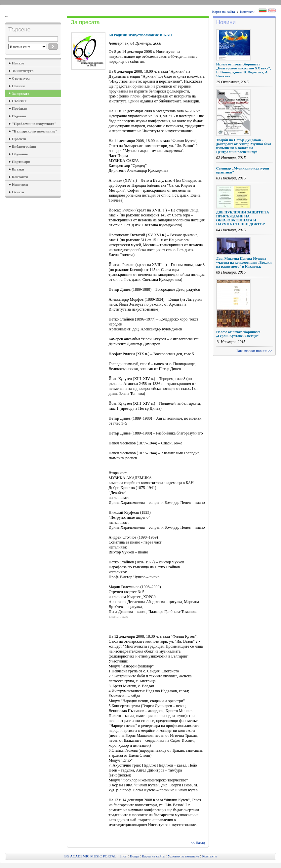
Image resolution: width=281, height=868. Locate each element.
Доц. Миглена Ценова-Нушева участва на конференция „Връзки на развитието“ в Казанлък (244, 262)
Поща (134, 856)
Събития (19, 101)
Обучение (20, 154)
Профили (20, 108)
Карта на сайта (224, 12)
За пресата (21, 94)
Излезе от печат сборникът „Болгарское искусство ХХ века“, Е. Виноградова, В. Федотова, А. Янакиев (244, 70)
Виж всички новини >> (254, 351)
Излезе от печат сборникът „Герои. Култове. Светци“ (238, 334)
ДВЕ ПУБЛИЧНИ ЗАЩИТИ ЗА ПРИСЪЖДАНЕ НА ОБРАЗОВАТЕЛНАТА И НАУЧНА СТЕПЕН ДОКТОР (243, 218)
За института (23, 71)
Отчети (18, 192)
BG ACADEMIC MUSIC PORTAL (91, 856)
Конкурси (20, 184)
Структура (21, 78)
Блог (123, 856)
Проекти (19, 139)
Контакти (247, 12)
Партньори (21, 162)
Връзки (18, 169)
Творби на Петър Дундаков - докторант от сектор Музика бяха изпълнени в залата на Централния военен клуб (244, 146)
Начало (18, 63)
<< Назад (198, 843)
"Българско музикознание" (35, 131)
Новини (18, 86)
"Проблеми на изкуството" (34, 124)
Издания (19, 116)
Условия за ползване (183, 856)
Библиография (24, 146)
